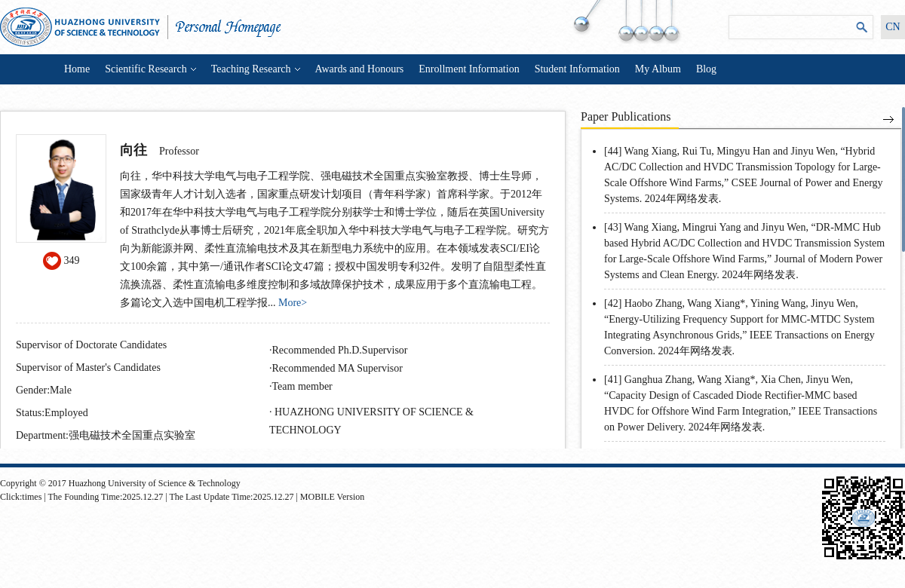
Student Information (577, 69)
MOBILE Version (332, 497)
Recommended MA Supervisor (337, 368)
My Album (658, 69)
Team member (302, 386)
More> (293, 303)
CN (893, 27)
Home (77, 69)
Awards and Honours (360, 69)
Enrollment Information (469, 69)
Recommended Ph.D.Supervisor (340, 350)
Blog (706, 69)
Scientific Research (150, 69)
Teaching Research (256, 69)
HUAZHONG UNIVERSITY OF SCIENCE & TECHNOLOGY (371, 421)
